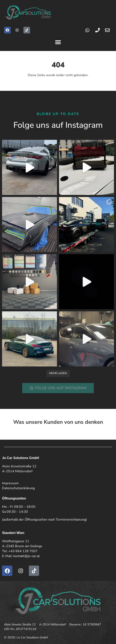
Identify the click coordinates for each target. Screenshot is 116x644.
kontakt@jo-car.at (27, 556)
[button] (58, 42)
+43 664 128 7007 (23, 551)
